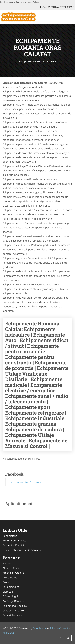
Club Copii (8, 592)
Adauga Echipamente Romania (57, 7)
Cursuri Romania (12, 615)
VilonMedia (40, 628)
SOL (12, 633)
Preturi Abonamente (14, 540)
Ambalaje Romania (13, 601)
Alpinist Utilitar (11, 568)
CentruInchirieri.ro (13, 610)
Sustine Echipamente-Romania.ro (22, 550)
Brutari (7, 582)
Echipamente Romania (33, 61)
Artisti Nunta (10, 577)
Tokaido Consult (59, 628)
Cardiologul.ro (11, 587)
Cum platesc (10, 536)
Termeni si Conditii (13, 545)
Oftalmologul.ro (12, 596)
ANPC (6, 633)
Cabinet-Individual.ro (15, 606)
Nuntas (7, 563)
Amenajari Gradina (13, 573)
